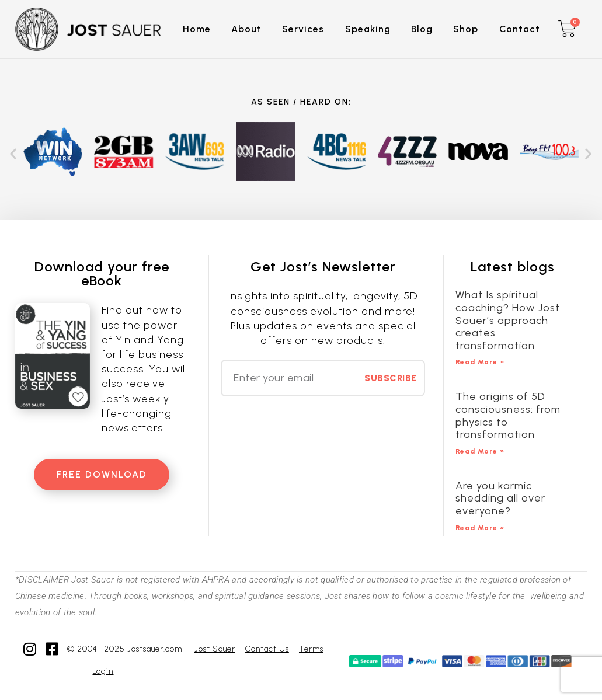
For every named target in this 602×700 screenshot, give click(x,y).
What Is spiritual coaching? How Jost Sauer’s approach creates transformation (508, 320)
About (246, 29)
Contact (520, 29)
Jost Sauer (215, 649)
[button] (13, 154)
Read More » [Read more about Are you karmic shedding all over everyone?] (480, 528)
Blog (422, 29)
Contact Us (267, 649)
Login (103, 671)
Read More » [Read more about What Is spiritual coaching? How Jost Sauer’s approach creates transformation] (480, 362)
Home (197, 29)
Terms (311, 649)
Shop (466, 29)
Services (303, 29)
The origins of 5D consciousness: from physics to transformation (508, 415)
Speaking (368, 29)
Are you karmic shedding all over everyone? (500, 498)
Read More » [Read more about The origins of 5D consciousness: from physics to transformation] (480, 451)
